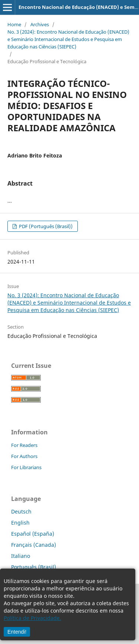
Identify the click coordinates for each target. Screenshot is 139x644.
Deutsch (21, 511)
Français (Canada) (34, 545)
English (20, 523)
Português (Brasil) (34, 567)
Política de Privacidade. (32, 618)
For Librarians (26, 467)
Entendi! (17, 632)
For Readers (24, 445)
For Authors (24, 456)
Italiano (21, 556)
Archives (40, 24)
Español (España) (33, 534)
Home (14, 24)
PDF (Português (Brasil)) (45, 226)
